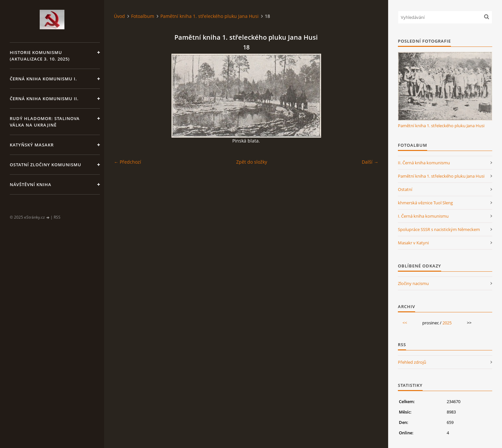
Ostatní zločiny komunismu (46, 165)
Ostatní (405, 189)
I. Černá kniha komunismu (423, 216)
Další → (370, 162)
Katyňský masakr (32, 145)
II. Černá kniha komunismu (424, 163)
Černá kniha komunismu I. (43, 79)
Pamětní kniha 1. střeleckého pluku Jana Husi (210, 16)
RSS (57, 217)
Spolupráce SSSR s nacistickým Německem (439, 229)
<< (405, 323)
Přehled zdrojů (412, 362)
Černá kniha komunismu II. (44, 99)
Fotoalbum (143, 16)
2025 (447, 323)
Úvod (119, 16)
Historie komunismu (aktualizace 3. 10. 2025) (40, 56)
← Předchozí (128, 162)
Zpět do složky (252, 162)
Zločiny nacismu (413, 283)
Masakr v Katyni (413, 243)
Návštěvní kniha (31, 184)
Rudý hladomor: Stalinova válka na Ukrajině (45, 122)
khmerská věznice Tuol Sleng (425, 203)
